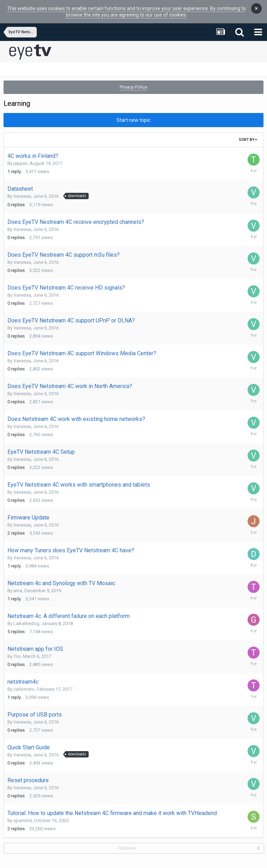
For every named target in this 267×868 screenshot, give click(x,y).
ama (18, 585)
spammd (23, 815)
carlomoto (24, 683)
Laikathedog (26, 617)
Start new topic (133, 114)
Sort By (248, 134)
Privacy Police (133, 81)
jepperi (20, 157)
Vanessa (22, 190)
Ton (17, 650)
